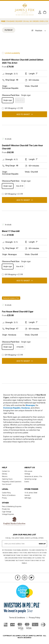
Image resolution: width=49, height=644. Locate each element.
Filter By (9, 30)
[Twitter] (31, 578)
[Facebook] (18, 578)
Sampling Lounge (30, 479)
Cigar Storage (7, 512)
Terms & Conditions (9, 495)
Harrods (27, 495)
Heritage (27, 474)
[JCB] (13, 626)
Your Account (7, 484)
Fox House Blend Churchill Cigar (18, 312)
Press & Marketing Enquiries (12, 507)
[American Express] (6, 626)
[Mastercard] (20, 626)
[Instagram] (25, 578)
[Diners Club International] (43, 626)
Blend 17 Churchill (11, 231)
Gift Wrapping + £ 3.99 (12, 108)
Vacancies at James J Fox (33, 476)
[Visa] (29, 629)
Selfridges (28, 498)
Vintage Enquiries (8, 514)
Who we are (28, 471)
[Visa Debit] (20, 630)
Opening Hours (7, 479)
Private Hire (6, 509)
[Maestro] (27, 626)
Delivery (5, 474)
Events (27, 482)
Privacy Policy (34, 618)
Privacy (4, 498)
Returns (5, 476)
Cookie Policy (6, 493)
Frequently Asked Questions (12, 482)
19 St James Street (31, 493)
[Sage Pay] (35, 626)
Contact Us (6, 471)
